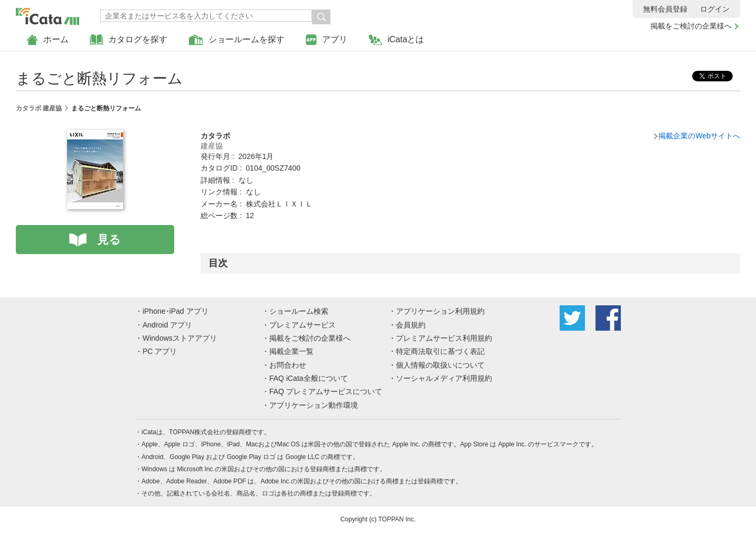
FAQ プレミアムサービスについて (326, 391)
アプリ (327, 40)
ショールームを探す (237, 40)
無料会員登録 (665, 9)
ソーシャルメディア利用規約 (444, 378)
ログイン (715, 9)
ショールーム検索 (299, 311)
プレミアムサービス (303, 325)
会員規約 (411, 325)
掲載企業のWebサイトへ (699, 136)
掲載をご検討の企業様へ (691, 26)
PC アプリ (160, 351)
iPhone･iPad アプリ (176, 311)
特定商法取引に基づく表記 (440, 351)
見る (109, 240)
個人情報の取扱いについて (440, 365)
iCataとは (396, 40)
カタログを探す (129, 40)
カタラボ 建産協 (39, 108)
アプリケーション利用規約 (440, 311)
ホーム (48, 40)
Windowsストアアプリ (180, 338)
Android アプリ (167, 325)
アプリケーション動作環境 (314, 405)
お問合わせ (288, 365)
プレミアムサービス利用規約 (444, 338)
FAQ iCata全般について (309, 378)
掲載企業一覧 (291, 351)
